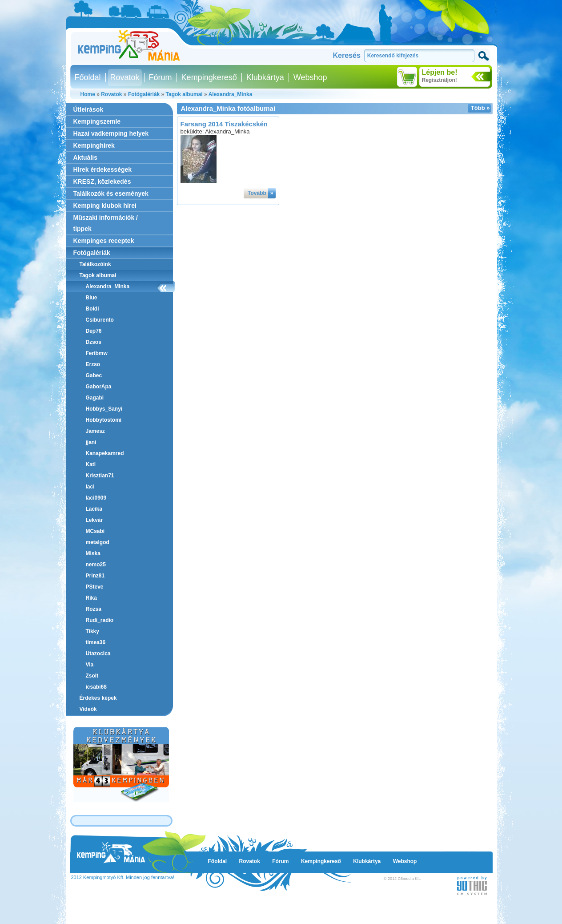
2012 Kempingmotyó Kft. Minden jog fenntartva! (123, 877)
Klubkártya (265, 77)
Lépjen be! (440, 72)
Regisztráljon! (440, 80)
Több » (480, 108)
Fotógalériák (144, 94)
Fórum (161, 77)
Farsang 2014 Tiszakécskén (224, 124)
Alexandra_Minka (231, 94)
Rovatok (125, 77)
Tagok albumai (184, 94)
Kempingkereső (209, 77)
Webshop (310, 77)
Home (88, 94)
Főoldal (88, 77)
